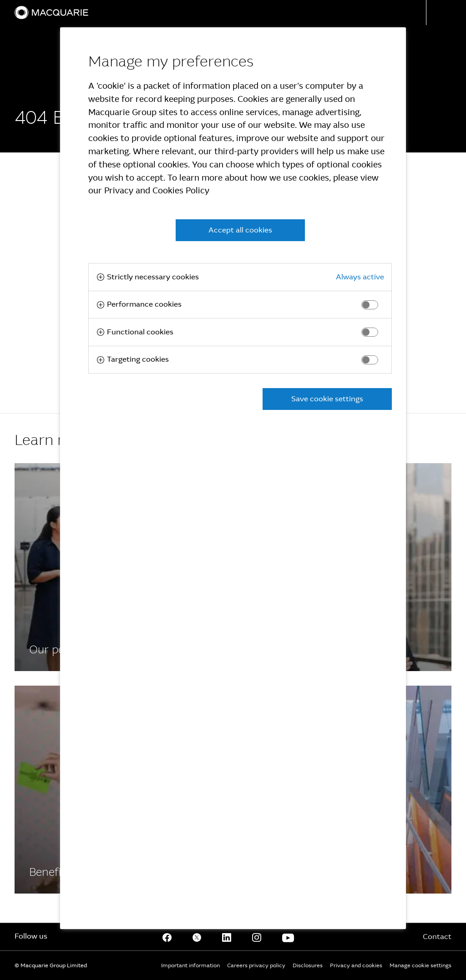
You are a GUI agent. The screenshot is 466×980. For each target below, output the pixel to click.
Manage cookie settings (420, 965)
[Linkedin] (227, 937)
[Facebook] (167, 937)
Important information (190, 965)
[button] (446, 13)
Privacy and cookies (356, 965)
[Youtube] (288, 937)
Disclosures (308, 965)
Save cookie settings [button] (327, 399)
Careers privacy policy (256, 965)
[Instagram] (257, 937)
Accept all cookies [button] (240, 230)
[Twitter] (197, 937)
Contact (437, 937)
